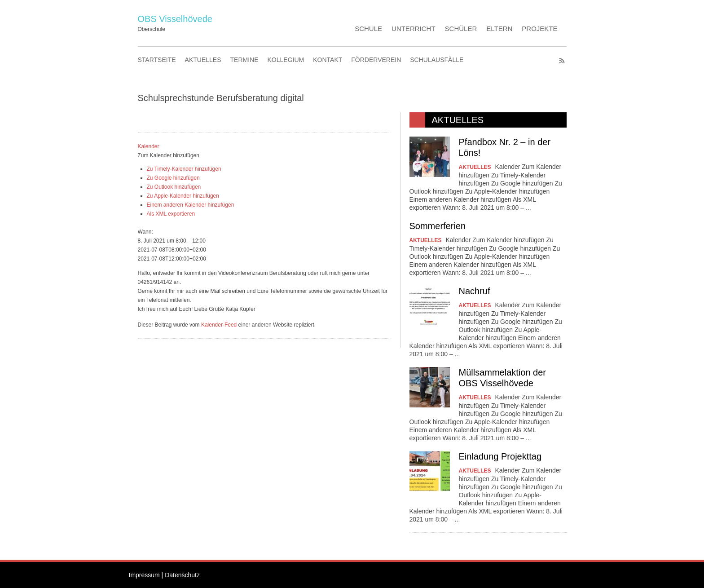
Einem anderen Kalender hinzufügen (191, 205)
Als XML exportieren (171, 214)
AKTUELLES (203, 60)
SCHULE (368, 29)
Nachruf (475, 291)
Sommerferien (438, 226)
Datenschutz (182, 575)
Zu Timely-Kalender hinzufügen (184, 169)
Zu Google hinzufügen (173, 178)
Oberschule (152, 29)
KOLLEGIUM (286, 60)
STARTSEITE (157, 60)
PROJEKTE (539, 29)
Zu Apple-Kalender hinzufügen (183, 196)
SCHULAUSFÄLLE (437, 60)
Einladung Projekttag (500, 456)
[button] (169, 155)
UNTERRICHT (414, 29)
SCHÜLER (461, 29)
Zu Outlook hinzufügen (174, 187)
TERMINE (244, 60)
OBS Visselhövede (175, 19)
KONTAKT (328, 60)
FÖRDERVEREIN (376, 60)
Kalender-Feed (219, 325)
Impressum (144, 575)
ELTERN (499, 29)
